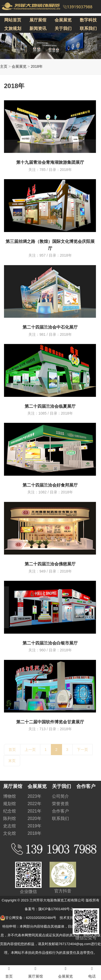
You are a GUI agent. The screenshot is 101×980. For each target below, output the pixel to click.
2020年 (34, 818)
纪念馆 (10, 811)
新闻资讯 (38, 28)
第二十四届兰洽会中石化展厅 (50, 327)
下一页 (82, 750)
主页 (4, 66)
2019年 (34, 826)
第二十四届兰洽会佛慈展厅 (50, 564)
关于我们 (63, 28)
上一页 (30, 750)
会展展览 (63, 20)
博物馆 (10, 796)
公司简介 (60, 796)
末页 (12, 761)
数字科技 (88, 20)
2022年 (34, 804)
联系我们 (88, 28)
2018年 (37, 66)
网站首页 (13, 20)
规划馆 (10, 804)
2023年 (34, 796)
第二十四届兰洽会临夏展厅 (50, 406)
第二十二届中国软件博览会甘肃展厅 (50, 722)
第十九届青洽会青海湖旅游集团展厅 (50, 162)
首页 (12, 750)
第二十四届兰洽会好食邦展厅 (50, 485)
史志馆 (10, 826)
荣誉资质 (60, 804)
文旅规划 (13, 28)
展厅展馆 (38, 20)
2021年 (34, 811)
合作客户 (60, 811)
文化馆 (10, 833)
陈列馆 (10, 818)
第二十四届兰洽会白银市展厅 (50, 643)
